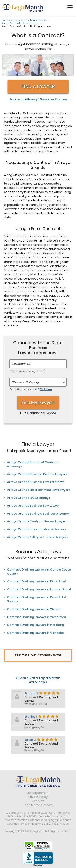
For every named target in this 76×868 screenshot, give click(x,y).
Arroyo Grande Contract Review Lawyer (36, 521)
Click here (46, 389)
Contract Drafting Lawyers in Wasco (34, 609)
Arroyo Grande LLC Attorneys (29, 498)
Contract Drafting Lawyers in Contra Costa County (39, 572)
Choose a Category (25, 382)
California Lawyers (36, 20)
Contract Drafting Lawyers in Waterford (37, 617)
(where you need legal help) (27, 371)
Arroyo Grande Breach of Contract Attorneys (33, 464)
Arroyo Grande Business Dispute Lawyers (37, 474)
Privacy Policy (38, 797)
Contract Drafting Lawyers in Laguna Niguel (39, 589)
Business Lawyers (12, 20)
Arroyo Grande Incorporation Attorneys (37, 529)
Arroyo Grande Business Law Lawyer (33, 506)
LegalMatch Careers (38, 805)
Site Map (38, 801)
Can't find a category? (31, 389)
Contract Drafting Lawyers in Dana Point (37, 581)
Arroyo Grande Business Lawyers (21, 23)
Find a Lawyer (38, 86)
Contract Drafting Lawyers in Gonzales (36, 633)
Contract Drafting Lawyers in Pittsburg (36, 625)
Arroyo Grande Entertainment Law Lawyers (39, 490)
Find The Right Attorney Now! (38, 655)
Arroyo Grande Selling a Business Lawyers (37, 537)
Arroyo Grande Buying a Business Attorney (38, 514)
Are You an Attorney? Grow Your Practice (38, 99)
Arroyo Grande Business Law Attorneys (36, 482)
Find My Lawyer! (38, 402)
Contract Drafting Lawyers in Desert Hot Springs (37, 599)
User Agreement (38, 793)
